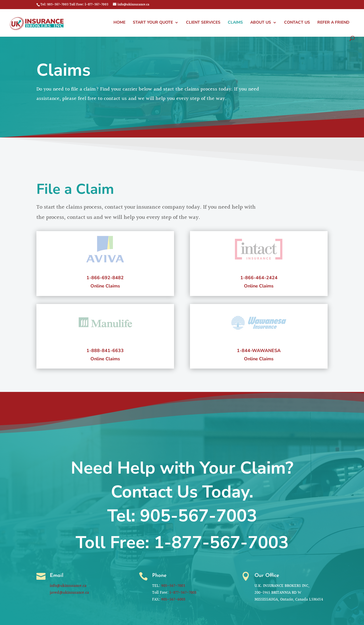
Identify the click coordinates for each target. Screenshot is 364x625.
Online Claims (105, 284)
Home (119, 23)
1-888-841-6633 (105, 349)
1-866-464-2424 (259, 276)
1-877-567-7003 (221, 542)
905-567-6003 (174, 599)
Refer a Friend (333, 23)
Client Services (203, 23)
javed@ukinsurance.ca (70, 592)
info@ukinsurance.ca (69, 586)
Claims (235, 23)
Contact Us (297, 23)
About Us (261, 23)
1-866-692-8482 (105, 276)
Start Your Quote (153, 23)
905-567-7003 (198, 516)
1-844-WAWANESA (259, 349)
